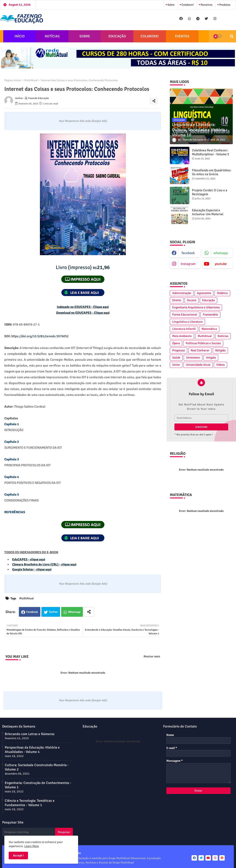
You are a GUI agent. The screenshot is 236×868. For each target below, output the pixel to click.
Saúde (176, 358)
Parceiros (206, 5)
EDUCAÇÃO (117, 36)
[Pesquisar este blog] (29, 832)
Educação (208, 300)
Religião (220, 350)
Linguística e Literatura (187, 322)
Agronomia (204, 293)
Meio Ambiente (182, 336)
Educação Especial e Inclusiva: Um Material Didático (208, 214)
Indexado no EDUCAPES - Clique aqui (83, 307)
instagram (188, 264)
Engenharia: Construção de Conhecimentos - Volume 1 (38, 785)
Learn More (32, 846)
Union (176, 365)
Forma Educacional (185, 315)
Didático (222, 293)
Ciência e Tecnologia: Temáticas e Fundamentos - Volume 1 (30, 803)
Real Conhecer (200, 350)
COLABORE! (150, 36)
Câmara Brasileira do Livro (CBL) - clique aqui (44, 564)
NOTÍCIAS (52, 36)
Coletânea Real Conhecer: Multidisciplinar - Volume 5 (211, 152)
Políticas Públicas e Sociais (203, 343)
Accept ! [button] (18, 856)
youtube (221, 264)
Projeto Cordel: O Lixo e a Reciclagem (210, 192)
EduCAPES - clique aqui (29, 559)
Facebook (32, 612)
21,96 (83, 267)
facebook (188, 253)
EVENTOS (182, 36)
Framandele (210, 315)
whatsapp (221, 253)
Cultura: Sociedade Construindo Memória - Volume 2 (37, 767)
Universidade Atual (198, 365)
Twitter (53, 612)
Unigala (211, 358)
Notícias (223, 336)
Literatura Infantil (184, 329)
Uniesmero (193, 358)
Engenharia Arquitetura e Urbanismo (196, 307)
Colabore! (187, 5)
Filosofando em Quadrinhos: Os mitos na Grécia (212, 172)
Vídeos (220, 365)
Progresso (179, 350)
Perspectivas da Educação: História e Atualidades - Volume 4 (32, 750)
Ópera (176, 343)
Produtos (225, 5)
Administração (182, 293)
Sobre (171, 5)
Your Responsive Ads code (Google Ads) (83, 121)
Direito (177, 300)
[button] (232, 36)
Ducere (192, 300)
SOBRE (85, 36)
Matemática (209, 329)
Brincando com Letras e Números (30, 734)
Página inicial (13, 80)
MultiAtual (31, 80)
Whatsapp (74, 612)
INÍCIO (20, 36)
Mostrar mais (152, 656)
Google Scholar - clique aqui (32, 569)
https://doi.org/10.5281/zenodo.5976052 (40, 336)
